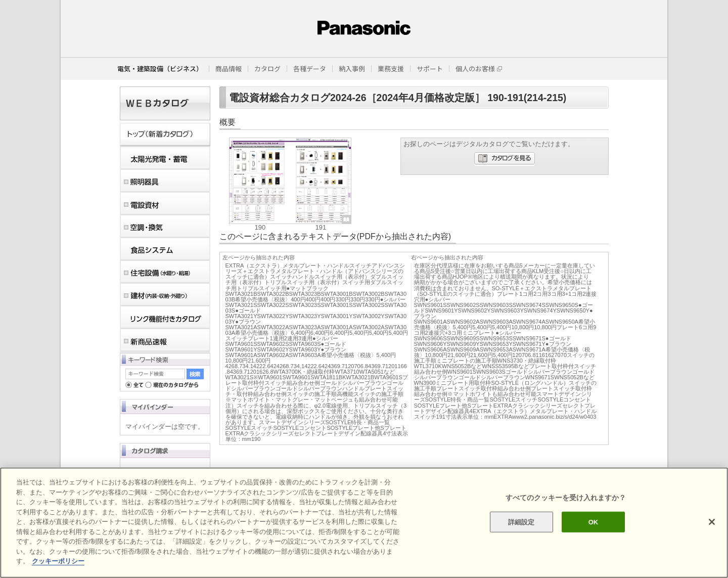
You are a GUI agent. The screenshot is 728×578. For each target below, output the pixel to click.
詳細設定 (521, 522)
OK (594, 522)
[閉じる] (712, 522)
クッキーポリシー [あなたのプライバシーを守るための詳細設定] (58, 561)
